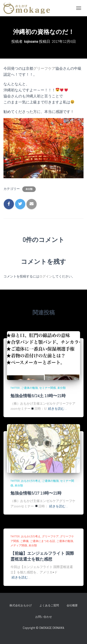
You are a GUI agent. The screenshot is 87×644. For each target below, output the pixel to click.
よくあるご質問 (49, 605)
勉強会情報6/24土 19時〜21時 (38, 396)
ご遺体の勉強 (29, 388)
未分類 (29, 189)
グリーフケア (44, 68)
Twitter (15, 388)
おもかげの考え (31, 481)
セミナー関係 (48, 388)
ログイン (46, 276)
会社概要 (72, 605)
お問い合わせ (45, 617)
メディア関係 (19, 545)
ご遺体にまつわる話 (42, 541)
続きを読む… (57, 409)
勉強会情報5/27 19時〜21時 (36, 493)
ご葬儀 (24, 541)
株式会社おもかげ (21, 605)
